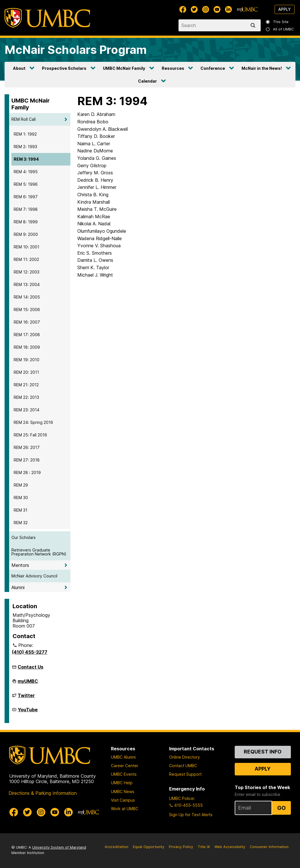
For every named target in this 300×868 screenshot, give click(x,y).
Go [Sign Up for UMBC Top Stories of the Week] (281, 808)
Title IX (204, 847)
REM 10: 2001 (27, 247)
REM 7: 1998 (26, 209)
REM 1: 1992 (25, 134)
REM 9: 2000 (26, 234)
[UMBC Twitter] (194, 9)
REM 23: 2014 (27, 410)
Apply (285, 9)
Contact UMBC (183, 766)
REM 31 (21, 510)
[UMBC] (47, 18)
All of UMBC (280, 29)
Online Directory (185, 757)
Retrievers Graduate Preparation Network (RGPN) (39, 552)
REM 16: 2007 (27, 322)
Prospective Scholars (64, 68)
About (19, 68)
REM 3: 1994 (26, 159)
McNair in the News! (262, 68)
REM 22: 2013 (26, 397)
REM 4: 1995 (26, 172)
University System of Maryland (59, 847)
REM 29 (21, 485)
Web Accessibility (230, 847)
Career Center (125, 766)
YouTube (28, 712)
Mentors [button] (20, 565)
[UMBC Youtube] (217, 9)
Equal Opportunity (149, 847)
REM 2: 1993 (25, 147)
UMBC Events (124, 774)
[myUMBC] (247, 9)
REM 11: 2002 (26, 259)
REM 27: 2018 (27, 460)
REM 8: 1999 (26, 222)
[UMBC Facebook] (183, 9)
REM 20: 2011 (26, 372)
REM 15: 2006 (27, 310)
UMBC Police (181, 798)
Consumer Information (269, 847)
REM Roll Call (24, 119)
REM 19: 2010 (27, 360)
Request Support (185, 774)
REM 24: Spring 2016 (33, 422)
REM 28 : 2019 (27, 472)
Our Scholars (24, 537)
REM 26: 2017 (27, 447)
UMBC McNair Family (124, 68)
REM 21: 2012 (26, 385)
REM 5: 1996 (26, 184)
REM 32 (21, 523)
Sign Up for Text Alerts (191, 815)
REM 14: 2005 (27, 297)
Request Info (263, 752)
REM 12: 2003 (27, 272)
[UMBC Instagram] (206, 9)
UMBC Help (122, 783)
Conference (213, 68)
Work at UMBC (125, 809)
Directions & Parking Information (43, 793)
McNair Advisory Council (34, 576)
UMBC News (123, 792)
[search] (254, 25)
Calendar (147, 81)
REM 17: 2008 (27, 335)
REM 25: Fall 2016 (30, 435)
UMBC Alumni (123, 757)
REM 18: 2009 (27, 347)
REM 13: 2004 (27, 284)
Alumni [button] (18, 587)
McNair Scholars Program (76, 50)
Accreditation (116, 847)
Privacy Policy (181, 847)
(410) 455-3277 (30, 652)
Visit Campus (123, 800)
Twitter (26, 698)
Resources (173, 68)
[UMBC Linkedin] (228, 9)
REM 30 (21, 498)
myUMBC (28, 683)
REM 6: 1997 (26, 197)
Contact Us (31, 667)
